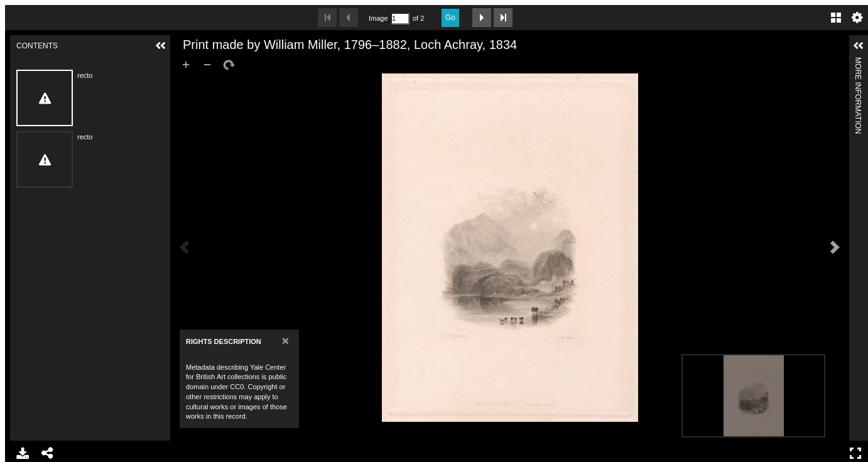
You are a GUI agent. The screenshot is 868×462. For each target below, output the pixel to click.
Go (450, 18)
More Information (858, 62)
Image (378, 18)
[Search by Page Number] (400, 19)
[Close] (285, 341)
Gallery (836, 18)
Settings (857, 18)
